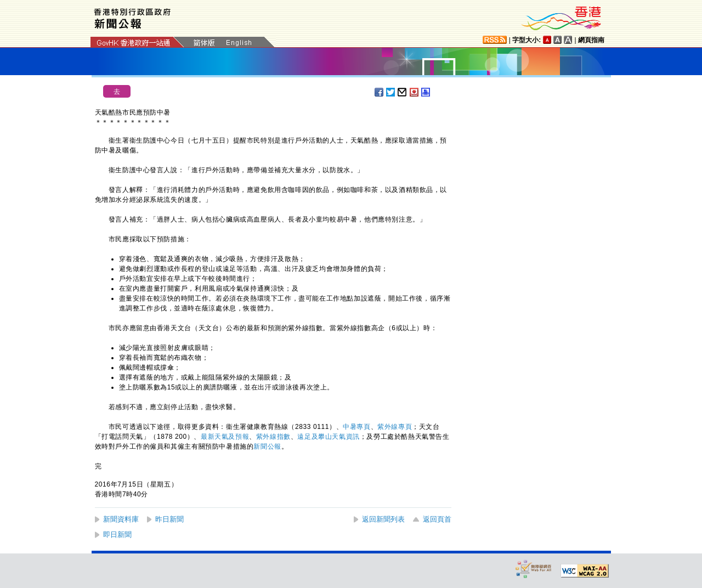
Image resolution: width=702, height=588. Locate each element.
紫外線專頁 (395, 427)
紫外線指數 (273, 437)
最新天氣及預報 (225, 437)
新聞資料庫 (121, 519)
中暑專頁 (356, 427)
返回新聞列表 (383, 519)
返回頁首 (437, 519)
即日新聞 (117, 535)
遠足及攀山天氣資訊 (328, 437)
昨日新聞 (169, 519)
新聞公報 (267, 446)
